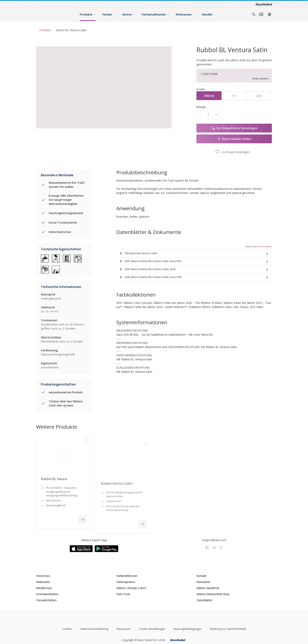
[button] (269, 14)
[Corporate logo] (264, 4)
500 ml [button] (209, 96)
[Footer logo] (154, 619)
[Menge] (208, 115)
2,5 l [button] (259, 96)
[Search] (254, 14)
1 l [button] (234, 96)
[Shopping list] (262, 14)
